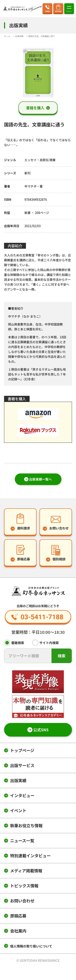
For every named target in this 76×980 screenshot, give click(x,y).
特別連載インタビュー (30, 856)
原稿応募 (18, 916)
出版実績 (18, 780)
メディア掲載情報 (26, 871)
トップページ (22, 750)
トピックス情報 (24, 886)
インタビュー (22, 795)
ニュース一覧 (22, 841)
